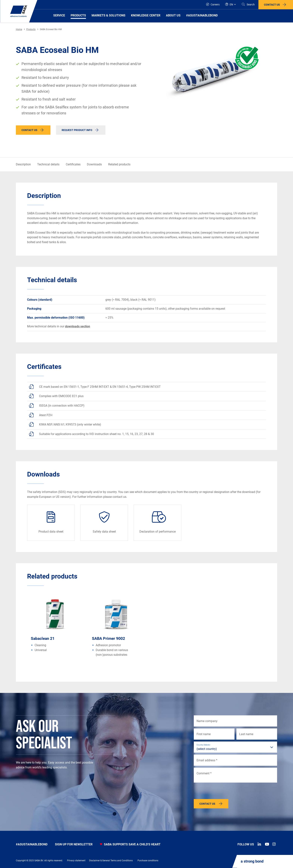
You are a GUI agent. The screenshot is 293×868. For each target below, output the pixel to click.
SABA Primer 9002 (108, 639)
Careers (213, 4)
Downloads (94, 164)
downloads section (78, 326)
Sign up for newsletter (74, 844)
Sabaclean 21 (43, 639)
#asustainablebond (32, 844)
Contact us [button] (272, 5)
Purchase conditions (148, 861)
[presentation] (222, 792)
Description (23, 164)
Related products (119, 164)
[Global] (230, 5)
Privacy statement (76, 861)
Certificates (73, 164)
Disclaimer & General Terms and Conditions (111, 861)
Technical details (48, 164)
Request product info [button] (77, 130)
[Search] (248, 5)
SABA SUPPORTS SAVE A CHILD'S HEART (130, 844)
